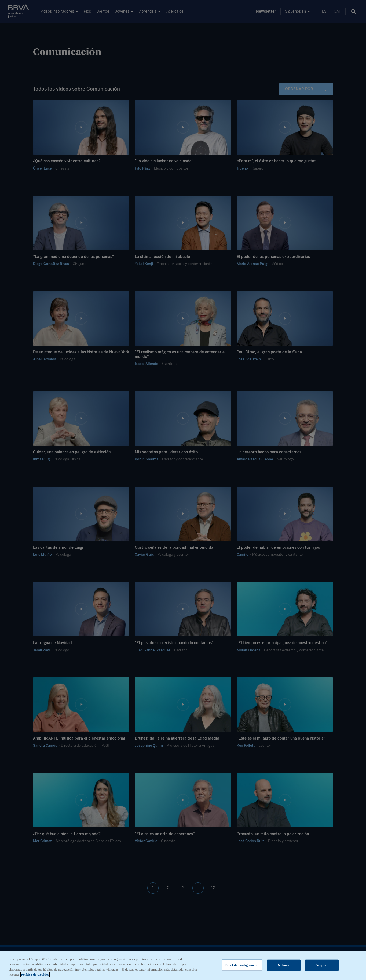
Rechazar (284, 969)
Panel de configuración (242, 969)
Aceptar (322, 969)
